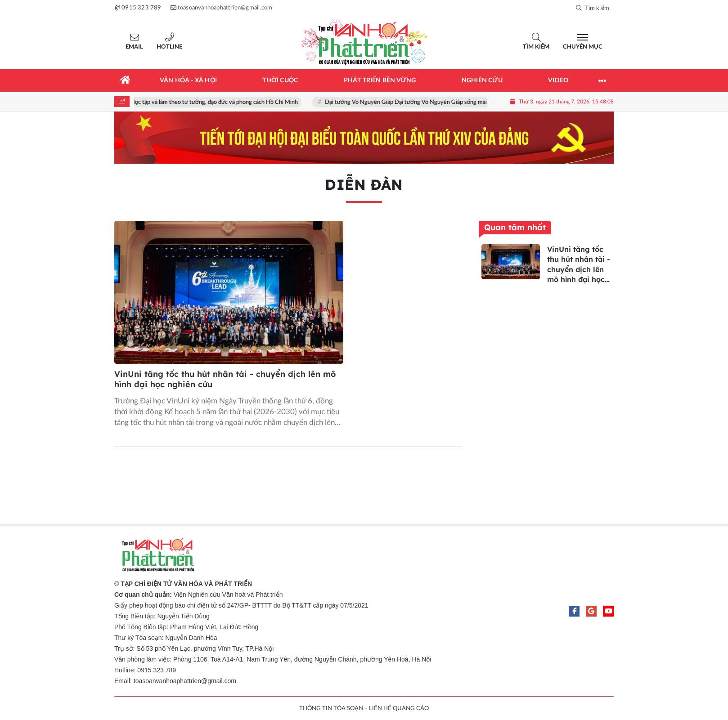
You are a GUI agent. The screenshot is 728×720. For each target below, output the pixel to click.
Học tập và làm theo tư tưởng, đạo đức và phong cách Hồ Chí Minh (216, 102)
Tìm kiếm (536, 47)
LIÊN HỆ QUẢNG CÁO (399, 709)
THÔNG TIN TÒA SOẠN (331, 709)
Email (134, 47)
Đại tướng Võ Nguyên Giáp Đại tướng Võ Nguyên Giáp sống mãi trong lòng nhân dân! (434, 102)
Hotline (169, 47)
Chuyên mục (583, 47)
